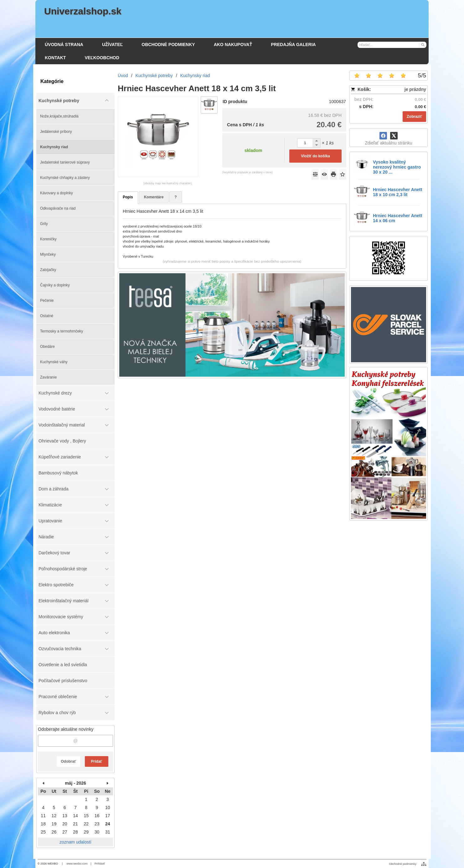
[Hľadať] (423, 44)
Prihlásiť (100, 864)
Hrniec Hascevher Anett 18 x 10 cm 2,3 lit (397, 192)
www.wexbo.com (77, 864)
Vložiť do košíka (315, 156)
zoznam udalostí (75, 842)
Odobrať (68, 761)
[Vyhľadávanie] (392, 45)
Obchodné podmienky (403, 864)
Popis (128, 197)
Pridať (97, 761)
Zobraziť (414, 117)
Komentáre (154, 197)
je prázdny (415, 89)
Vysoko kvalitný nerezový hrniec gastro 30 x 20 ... (397, 167)
